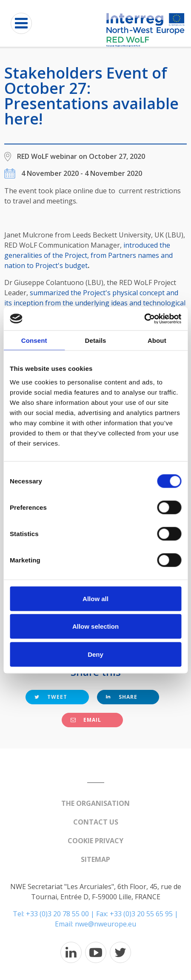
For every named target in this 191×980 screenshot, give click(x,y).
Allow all (95, 598)
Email (86, 720)
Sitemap (95, 859)
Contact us (96, 822)
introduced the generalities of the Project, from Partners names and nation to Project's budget (88, 255)
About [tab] (157, 340)
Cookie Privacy (95, 841)
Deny (95, 654)
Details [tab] (96, 340)
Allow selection (95, 626)
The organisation (95, 803)
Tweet (51, 697)
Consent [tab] (34, 340)
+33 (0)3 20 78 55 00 (57, 914)
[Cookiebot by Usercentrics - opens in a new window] (144, 319)
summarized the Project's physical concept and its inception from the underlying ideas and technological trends (95, 303)
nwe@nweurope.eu (105, 924)
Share (122, 697)
